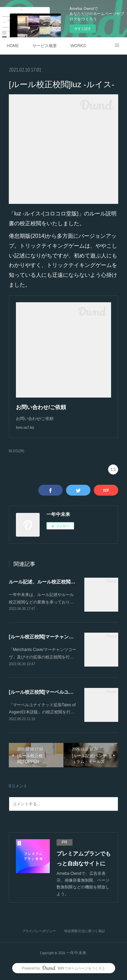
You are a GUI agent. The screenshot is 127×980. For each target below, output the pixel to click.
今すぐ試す (83, 29)
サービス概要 (45, 46)
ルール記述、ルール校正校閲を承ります (51, 582)
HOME (13, 46)
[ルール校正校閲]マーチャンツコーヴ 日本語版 (58, 637)
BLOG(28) (17, 451)
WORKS (78, 46)
